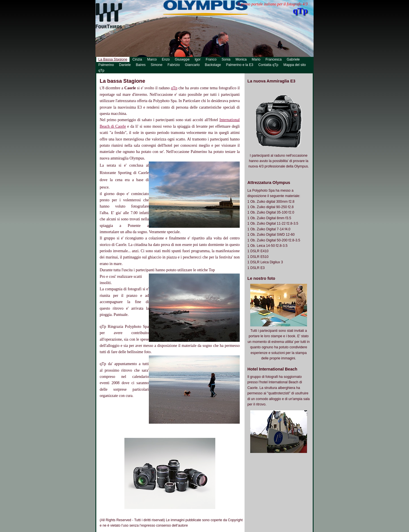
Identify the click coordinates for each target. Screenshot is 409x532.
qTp (174, 88)
